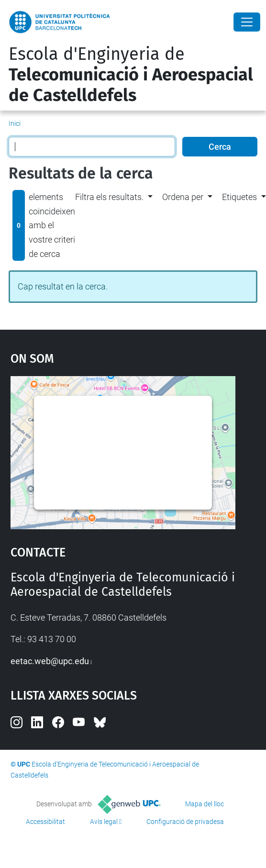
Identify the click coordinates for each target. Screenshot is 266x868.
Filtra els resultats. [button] (109, 197)
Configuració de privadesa (185, 822)
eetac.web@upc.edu (50, 661)
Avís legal (104, 822)
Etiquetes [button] (239, 197)
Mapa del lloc (205, 804)
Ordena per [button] (183, 197)
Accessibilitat (45, 822)
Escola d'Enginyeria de (131, 75)
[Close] (247, 22)
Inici (15, 123)
